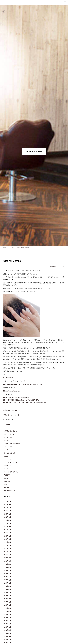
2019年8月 (7, 605)
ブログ (6, 456)
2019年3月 (7, 621)
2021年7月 (7, 536)
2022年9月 (7, 508)
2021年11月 (8, 523)
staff (5, 428)
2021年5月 (7, 542)
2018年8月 (7, 643)
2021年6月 (7, 539)
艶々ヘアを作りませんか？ (13, 410)
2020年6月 (7, 577)
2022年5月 (7, 514)
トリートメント (9, 447)
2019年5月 (7, 614)
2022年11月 (8, 501)
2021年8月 (7, 533)
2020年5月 (7, 580)
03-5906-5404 (8, 378)
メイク (6, 469)
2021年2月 (7, 552)
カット (6, 440)
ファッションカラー (10, 453)
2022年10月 (8, 504)
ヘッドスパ (11, 248)
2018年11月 (8, 633)
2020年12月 (8, 558)
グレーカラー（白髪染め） (13, 443)
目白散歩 (7, 481)
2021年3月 (7, 548)
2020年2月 (7, 589)
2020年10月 (8, 564)
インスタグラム (9, 434)
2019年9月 (7, 602)
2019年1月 (7, 627)
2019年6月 (7, 611)
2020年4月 (7, 583)
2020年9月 (7, 567)
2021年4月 (7, 545)
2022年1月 (7, 520)
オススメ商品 (8, 437)
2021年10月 (8, 526)
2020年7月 (7, 573)
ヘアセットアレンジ (10, 462)
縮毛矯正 (7, 487)
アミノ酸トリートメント (11, 415)
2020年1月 (7, 592)
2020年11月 (8, 561)
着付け (6, 484)
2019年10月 (8, 599)
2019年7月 (7, 608)
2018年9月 (7, 639)
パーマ (6, 450)
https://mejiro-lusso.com (12, 391)
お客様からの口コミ (10, 431)
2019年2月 (7, 624)
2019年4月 (7, 618)
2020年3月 (7, 586)
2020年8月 (7, 570)
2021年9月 (7, 530)
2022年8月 (7, 511)
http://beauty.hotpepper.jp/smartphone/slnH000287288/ (23, 384)
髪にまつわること (10, 491)
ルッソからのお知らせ (11, 472)
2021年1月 (7, 555)
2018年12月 (8, 630)
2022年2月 (7, 517)
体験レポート (9, 478)
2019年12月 (8, 596)
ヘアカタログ (8, 459)
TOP (5, 248)
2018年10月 (8, 636)
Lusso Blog (8, 425)
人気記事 (7, 475)
